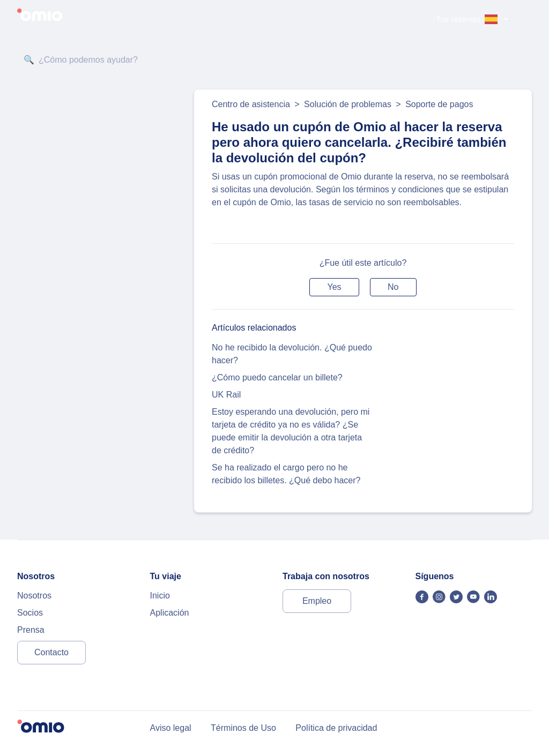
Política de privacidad (336, 728)
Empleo (317, 601)
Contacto (51, 652)
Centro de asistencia (251, 104)
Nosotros (34, 596)
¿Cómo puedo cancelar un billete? (277, 377)
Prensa (31, 630)
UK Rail (226, 395)
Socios (30, 613)
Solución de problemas (348, 104)
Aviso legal (171, 728)
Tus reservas (459, 19)
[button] (334, 287)
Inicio (160, 596)
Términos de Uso (243, 728)
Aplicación (170, 613)
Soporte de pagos (439, 104)
